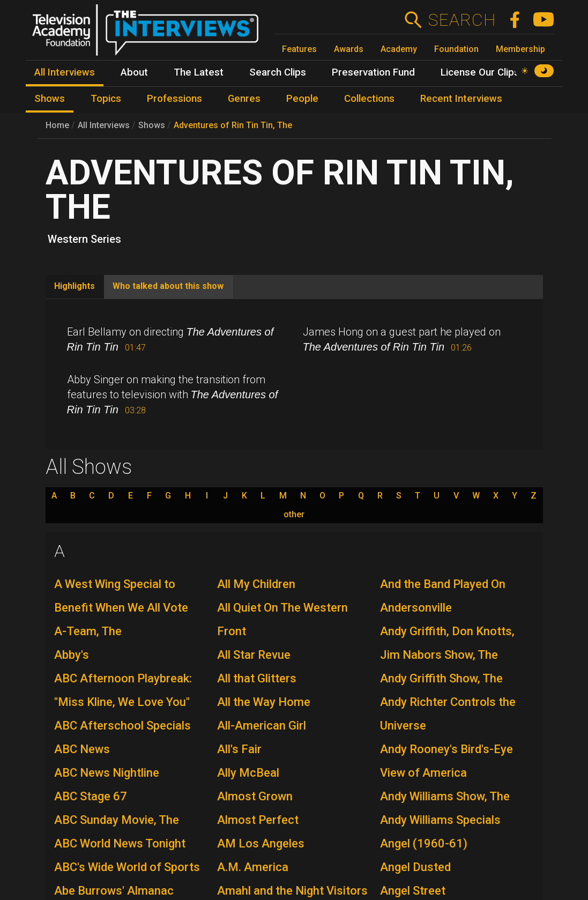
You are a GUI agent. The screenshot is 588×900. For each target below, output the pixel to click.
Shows (152, 125)
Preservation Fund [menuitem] (373, 72)
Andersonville (416, 608)
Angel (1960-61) (424, 843)
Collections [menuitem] (369, 99)
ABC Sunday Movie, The (117, 820)
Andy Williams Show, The (445, 796)
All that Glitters (257, 678)
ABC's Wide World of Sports (127, 867)
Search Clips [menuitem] (278, 72)
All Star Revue (254, 655)
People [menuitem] (302, 99)
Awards (349, 49)
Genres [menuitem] (244, 99)
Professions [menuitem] (174, 99)
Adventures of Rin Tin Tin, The (233, 125)
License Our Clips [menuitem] (480, 72)
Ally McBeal (248, 773)
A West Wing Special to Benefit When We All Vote (121, 596)
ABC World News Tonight (120, 843)
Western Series (84, 239)
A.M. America (253, 867)
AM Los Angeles (261, 843)
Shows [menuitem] (50, 99)
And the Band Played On (443, 584)
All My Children (256, 584)
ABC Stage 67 (91, 796)
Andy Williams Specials (440, 820)
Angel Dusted (415, 867)
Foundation (456, 49)
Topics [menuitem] (106, 99)
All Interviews (104, 125)
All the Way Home (264, 702)
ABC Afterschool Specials (122, 726)
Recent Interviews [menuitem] (461, 99)
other (294, 515)
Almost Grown (255, 796)
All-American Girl (262, 726)
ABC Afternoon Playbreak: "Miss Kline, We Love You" (123, 690)
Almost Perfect (258, 820)
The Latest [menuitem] (199, 72)
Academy (399, 49)
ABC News (82, 749)
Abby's (72, 655)
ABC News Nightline (107, 773)
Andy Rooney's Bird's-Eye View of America (446, 761)
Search (462, 20)
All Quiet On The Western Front (282, 619)
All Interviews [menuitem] (65, 72)
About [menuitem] (134, 72)
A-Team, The (88, 631)
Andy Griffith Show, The (441, 678)
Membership (520, 49)
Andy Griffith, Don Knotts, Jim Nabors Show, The (447, 643)
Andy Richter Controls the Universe (448, 714)
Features (299, 49)
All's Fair (239, 749)
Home (57, 125)
